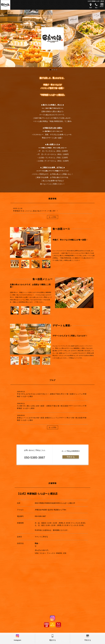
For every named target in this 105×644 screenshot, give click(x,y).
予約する (71, 457)
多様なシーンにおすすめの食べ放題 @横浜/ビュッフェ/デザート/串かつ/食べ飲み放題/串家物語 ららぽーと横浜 (52, 419)
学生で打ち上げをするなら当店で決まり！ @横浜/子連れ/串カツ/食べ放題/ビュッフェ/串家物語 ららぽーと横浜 (52, 395)
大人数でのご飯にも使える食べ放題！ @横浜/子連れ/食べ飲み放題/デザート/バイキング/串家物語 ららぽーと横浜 (52, 407)
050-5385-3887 (40, 516)
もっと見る (53, 217)
